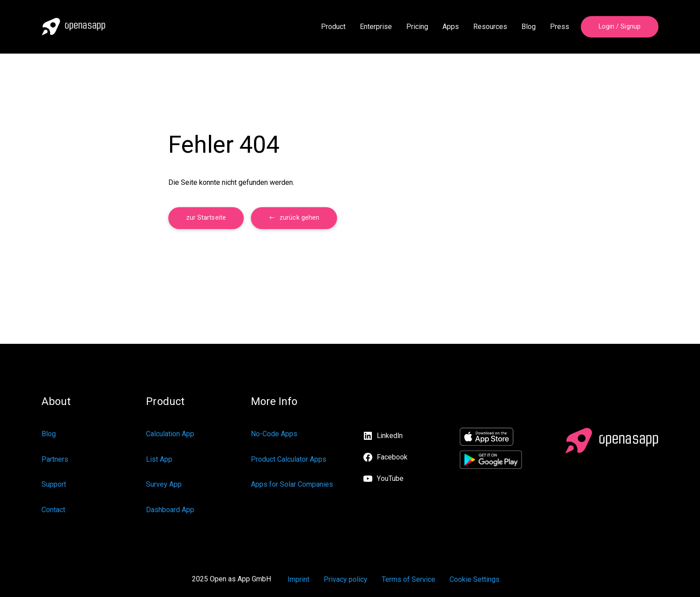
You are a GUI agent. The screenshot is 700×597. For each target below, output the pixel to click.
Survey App (164, 484)
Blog (529, 27)
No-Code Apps (274, 434)
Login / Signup (620, 27)
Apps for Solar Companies (292, 484)
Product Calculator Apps (289, 459)
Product (333, 27)
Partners (55, 459)
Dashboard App (170, 510)
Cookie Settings (475, 579)
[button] (294, 218)
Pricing (417, 27)
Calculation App (170, 434)
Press (560, 27)
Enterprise (376, 27)
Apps (451, 27)
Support (54, 484)
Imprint (298, 579)
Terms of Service (408, 579)
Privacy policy (346, 579)
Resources (490, 27)
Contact (53, 510)
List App (159, 459)
